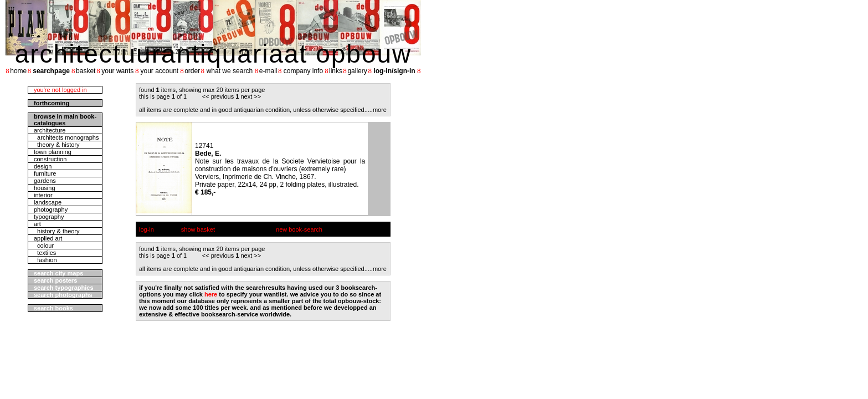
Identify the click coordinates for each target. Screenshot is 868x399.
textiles (45, 253)
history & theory (57, 231)
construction (50, 159)
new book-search (299, 229)
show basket (198, 229)
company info (303, 71)
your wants (117, 71)
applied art (48, 238)
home (18, 71)
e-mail (268, 71)
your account (159, 71)
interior (43, 195)
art (37, 224)
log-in (147, 229)
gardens (45, 181)
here (211, 294)
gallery (357, 71)
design (43, 166)
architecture (50, 130)
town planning (53, 152)
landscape (48, 202)
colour (44, 245)
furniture (45, 173)
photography (51, 209)
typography (49, 217)
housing (45, 188)
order (192, 71)
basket (86, 71)
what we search (230, 71)
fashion (45, 260)
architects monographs (66, 137)
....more (376, 110)
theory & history (57, 145)
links (336, 71)
